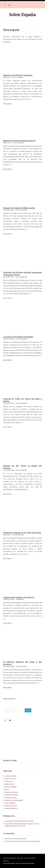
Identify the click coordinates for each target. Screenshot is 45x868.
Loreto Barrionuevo (9, 277)
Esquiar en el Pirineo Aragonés (18, 75)
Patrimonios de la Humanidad (14, 800)
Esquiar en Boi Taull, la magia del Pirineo (22, 467)
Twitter (9, 5)
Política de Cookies (30, 858)
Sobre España (22, 14)
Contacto (6, 861)
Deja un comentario (18, 77)
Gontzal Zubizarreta (9, 339)
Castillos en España (11, 776)
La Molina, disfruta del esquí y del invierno (22, 663)
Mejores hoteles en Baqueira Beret (19, 141)
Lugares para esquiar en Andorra (19, 597)
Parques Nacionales (11, 798)
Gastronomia (9, 781)
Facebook (5, 5)
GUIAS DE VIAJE (9, 784)
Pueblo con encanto (11, 806)
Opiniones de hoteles (11, 792)
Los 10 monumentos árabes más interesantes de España (22, 841)
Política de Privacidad (9, 858)
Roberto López (7, 143)
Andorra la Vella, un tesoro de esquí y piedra (22, 400)
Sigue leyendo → (8, 104)
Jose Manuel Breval (9, 210)
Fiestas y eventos (10, 779)
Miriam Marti (7, 77)
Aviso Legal (20, 858)
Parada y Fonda (10, 760)
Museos (7, 789)
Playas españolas (10, 803)
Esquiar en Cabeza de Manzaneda (19, 208)
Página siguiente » (10, 699)
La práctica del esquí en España (18, 337)
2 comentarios (20, 599)
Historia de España (10, 787)
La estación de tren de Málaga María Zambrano (19, 821)
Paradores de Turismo (12, 795)
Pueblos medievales (11, 808)
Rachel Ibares (7, 535)
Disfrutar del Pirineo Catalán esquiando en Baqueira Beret (22, 274)
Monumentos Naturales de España (15, 839)
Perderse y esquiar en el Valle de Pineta (22, 533)
